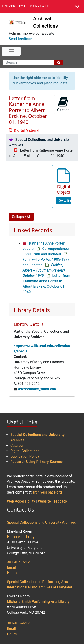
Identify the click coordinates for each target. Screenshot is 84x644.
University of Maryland (26, 6)
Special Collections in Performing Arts (38, 582)
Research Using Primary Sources (37, 462)
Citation (63, 104)
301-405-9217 (18, 623)
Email (11, 567)
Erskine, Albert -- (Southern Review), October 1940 (44, 270)
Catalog (16, 445)
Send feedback (21, 39)
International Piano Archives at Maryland (39, 587)
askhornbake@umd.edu (37, 389)
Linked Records (33, 230)
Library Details (32, 310)
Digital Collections (25, 451)
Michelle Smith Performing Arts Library (38, 602)
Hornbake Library (21, 537)
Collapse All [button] (21, 217)
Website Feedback (53, 501)
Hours (12, 573)
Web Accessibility (21, 501)
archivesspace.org (47, 492)
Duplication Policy (25, 456)
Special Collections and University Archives (41, 522)
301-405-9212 (18, 562)
